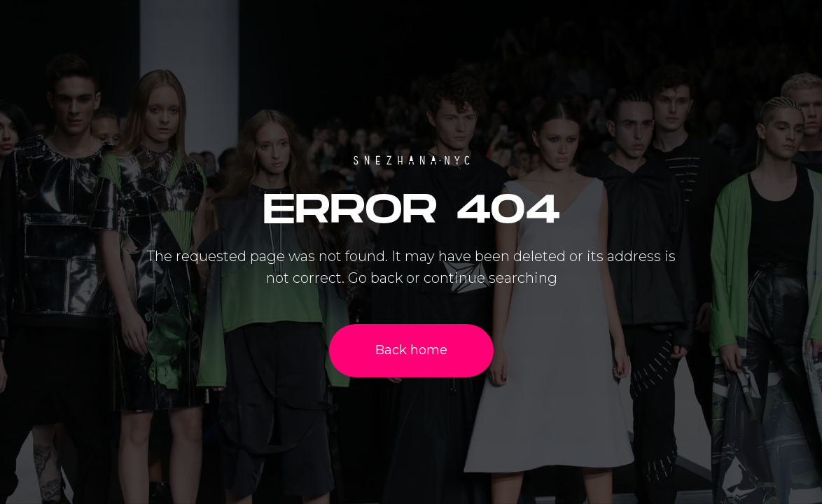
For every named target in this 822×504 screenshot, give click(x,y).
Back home (411, 350)
